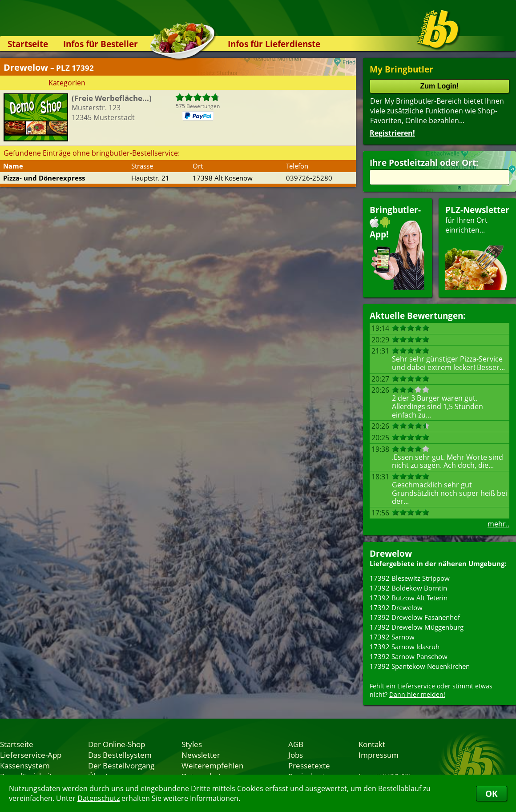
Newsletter (201, 755)
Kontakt (372, 744)
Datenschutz (99, 798)
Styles (192, 744)
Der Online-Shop (117, 744)
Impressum (379, 755)
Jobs (296, 755)
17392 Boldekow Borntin (408, 588)
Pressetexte (309, 765)
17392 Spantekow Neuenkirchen (420, 666)
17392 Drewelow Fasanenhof (415, 617)
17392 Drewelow (396, 607)
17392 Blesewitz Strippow (410, 578)
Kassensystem (25, 765)
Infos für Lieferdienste (274, 44)
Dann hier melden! (417, 694)
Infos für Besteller (101, 44)
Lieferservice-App (31, 755)
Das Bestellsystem (120, 755)
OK (492, 794)
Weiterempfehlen (212, 765)
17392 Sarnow (392, 637)
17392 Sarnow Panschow (409, 656)
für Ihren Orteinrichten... (477, 247)
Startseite (28, 44)
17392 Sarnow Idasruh (405, 647)
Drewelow (391, 553)
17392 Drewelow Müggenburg (417, 627)
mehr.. (498, 524)
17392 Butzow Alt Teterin (409, 598)
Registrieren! (392, 133)
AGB (296, 744)
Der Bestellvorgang (121, 765)
